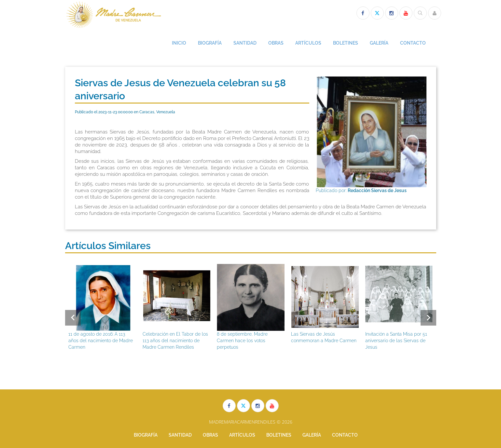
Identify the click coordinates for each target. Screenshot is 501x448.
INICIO (179, 43)
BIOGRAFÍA (210, 43)
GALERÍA (379, 43)
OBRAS (276, 43)
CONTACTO (413, 43)
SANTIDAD (245, 43)
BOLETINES (346, 43)
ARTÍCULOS (308, 43)
